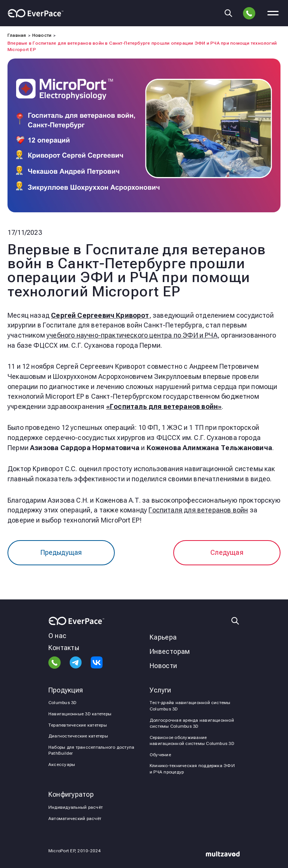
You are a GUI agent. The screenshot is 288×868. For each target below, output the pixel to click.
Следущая (227, 552)
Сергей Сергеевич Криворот (100, 315)
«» (164, 406)
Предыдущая (61, 552)
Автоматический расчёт (75, 818)
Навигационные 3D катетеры (80, 714)
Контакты (64, 648)
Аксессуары (62, 764)
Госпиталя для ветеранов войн (198, 510)
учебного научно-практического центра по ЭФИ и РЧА (132, 335)
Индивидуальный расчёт (76, 807)
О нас (57, 636)
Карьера (163, 637)
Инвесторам (170, 651)
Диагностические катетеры (78, 736)
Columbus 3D (63, 703)
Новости (163, 666)
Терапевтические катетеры (78, 725)
